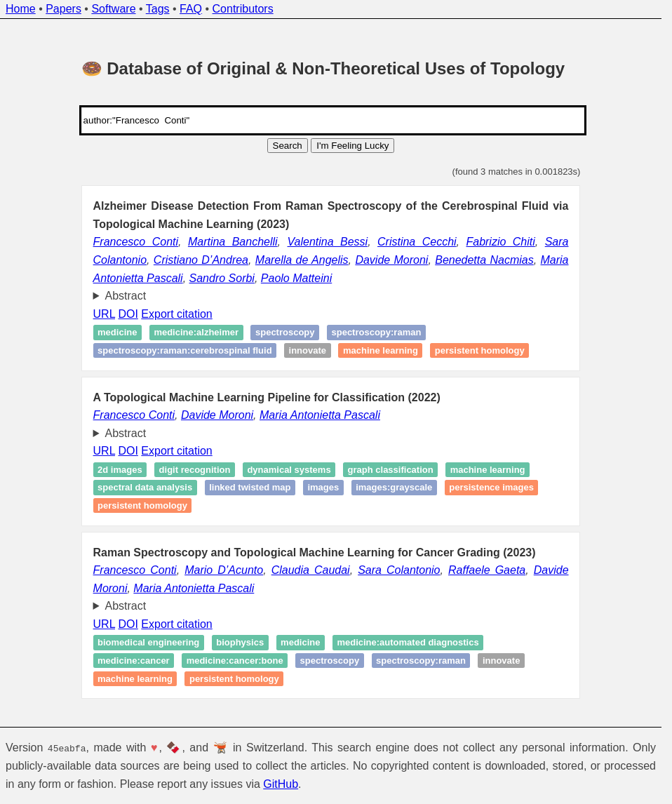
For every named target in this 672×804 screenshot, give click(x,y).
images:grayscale (394, 487)
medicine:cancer (134, 661)
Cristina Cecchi (417, 242)
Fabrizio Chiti (500, 242)
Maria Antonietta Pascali (320, 415)
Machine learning (381, 350)
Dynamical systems (289, 470)
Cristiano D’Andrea (201, 260)
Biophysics (240, 643)
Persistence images (491, 487)
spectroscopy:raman (376, 332)
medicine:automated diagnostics (408, 643)
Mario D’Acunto (224, 570)
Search (288, 146)
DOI (128, 314)
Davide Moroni (391, 260)
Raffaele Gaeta (487, 570)
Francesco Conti (136, 242)
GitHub (281, 784)
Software (113, 9)
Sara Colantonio (399, 570)
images (323, 487)
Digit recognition (195, 470)
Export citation (176, 314)
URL (104, 314)
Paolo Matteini (296, 278)
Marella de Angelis (302, 260)
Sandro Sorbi (222, 278)
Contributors (243, 9)
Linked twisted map (250, 487)
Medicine (117, 332)
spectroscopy (285, 332)
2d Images (120, 470)
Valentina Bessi (327, 242)
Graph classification (391, 470)
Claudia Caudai (311, 570)
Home (21, 9)
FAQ (191, 9)
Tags (158, 9)
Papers (63, 9)
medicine (300, 643)
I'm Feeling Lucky (352, 146)
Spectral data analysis (145, 487)
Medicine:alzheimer (196, 332)
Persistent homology (480, 350)
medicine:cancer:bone (235, 661)
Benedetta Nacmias (484, 260)
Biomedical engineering (148, 643)
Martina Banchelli (233, 242)
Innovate (308, 350)
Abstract (126, 296)
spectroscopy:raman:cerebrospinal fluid (185, 350)
